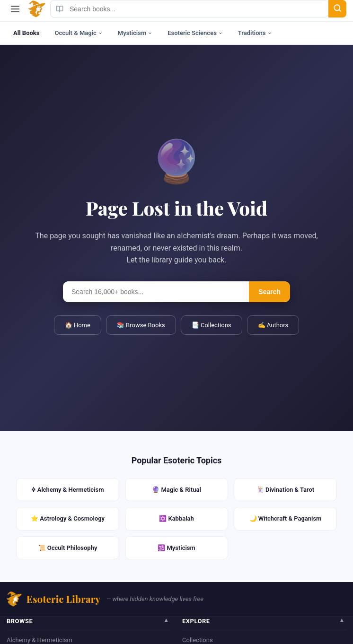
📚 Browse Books (141, 325)
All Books (26, 33)
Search (269, 292)
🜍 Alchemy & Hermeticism (67, 490)
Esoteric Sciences (195, 33)
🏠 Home (78, 325)
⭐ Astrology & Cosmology (68, 518)
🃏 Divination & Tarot (285, 490)
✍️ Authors (273, 325)
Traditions (255, 33)
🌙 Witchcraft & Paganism (286, 518)
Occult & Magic (78, 33)
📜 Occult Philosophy (68, 548)
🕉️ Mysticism (176, 548)
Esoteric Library (53, 599)
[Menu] (15, 9)
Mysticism (135, 33)
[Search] (337, 9)
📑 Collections (212, 325)
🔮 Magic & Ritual (176, 490)
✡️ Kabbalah (176, 518)
